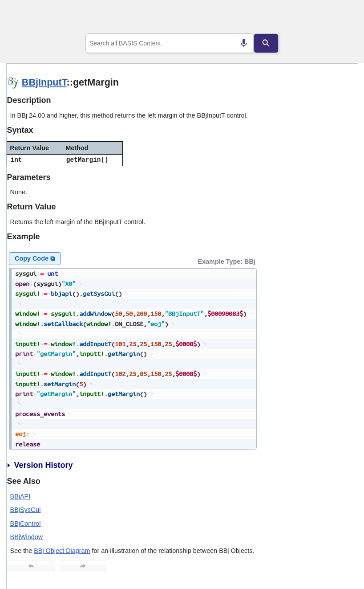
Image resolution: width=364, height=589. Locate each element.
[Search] (266, 43)
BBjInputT (44, 82)
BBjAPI (20, 496)
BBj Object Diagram (62, 551)
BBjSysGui (26, 510)
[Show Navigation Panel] (340, 18)
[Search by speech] (244, 43)
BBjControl (26, 524)
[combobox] (170, 43)
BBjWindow (27, 537)
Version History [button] (40, 465)
